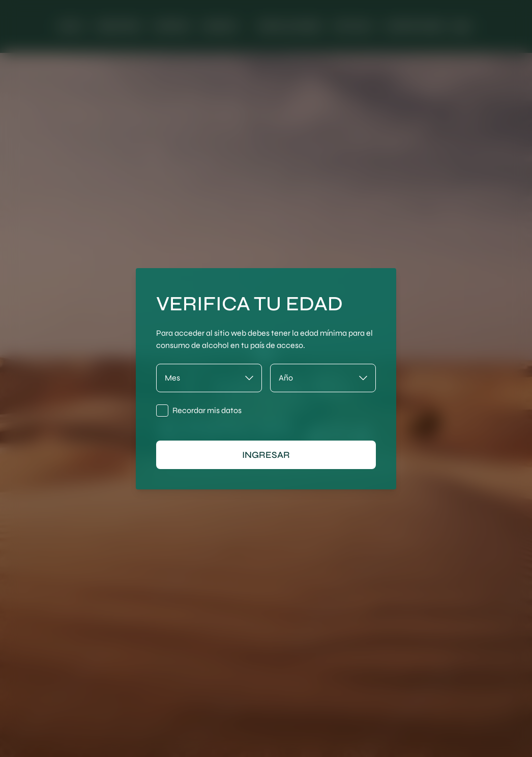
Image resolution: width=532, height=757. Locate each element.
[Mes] (209, 378)
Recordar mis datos (207, 410)
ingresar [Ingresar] (266, 455)
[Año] (323, 378)
